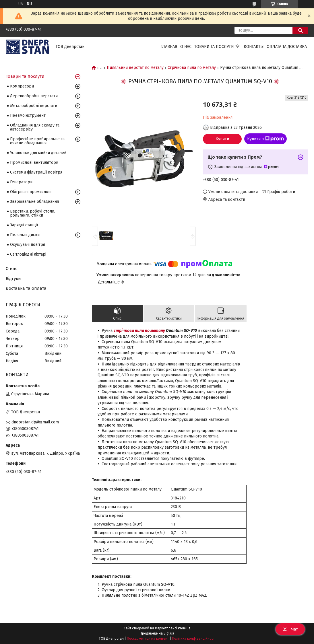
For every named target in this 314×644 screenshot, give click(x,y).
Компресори (22, 86)
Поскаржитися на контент (148, 639)
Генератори (21, 182)
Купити (222, 139)
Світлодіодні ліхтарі (28, 254)
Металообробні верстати (34, 106)
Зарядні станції (24, 225)
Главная (169, 47)
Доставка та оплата (26, 288)
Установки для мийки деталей (38, 153)
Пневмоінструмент (28, 115)
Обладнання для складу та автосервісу (35, 127)
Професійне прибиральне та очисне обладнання (37, 141)
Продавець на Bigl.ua (157, 633)
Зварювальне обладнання (34, 202)
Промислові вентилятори (34, 163)
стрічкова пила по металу (139, 331)
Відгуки (13, 279)
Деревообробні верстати (34, 96)
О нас (186, 47)
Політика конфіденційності (194, 639)
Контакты (254, 47)
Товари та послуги (214, 47)
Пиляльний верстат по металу (135, 68)
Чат (290, 629)
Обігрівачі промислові (31, 192)
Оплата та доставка (287, 47)
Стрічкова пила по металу (192, 68)
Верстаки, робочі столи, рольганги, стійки (33, 213)
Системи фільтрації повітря (36, 172)
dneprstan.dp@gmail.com (35, 422)
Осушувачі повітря (28, 245)
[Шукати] (300, 30)
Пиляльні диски (25, 235)
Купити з (265, 139)
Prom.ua (184, 628)
